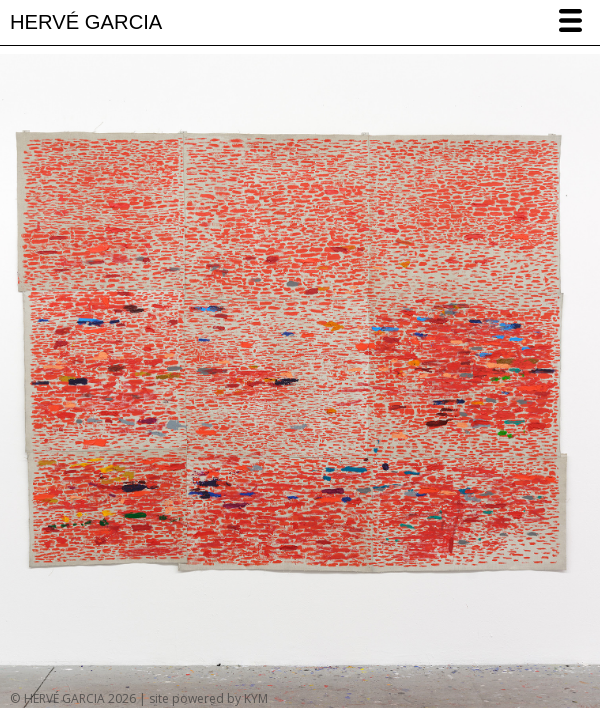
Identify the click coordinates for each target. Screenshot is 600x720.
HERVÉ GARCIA (86, 22)
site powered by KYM (208, 698)
